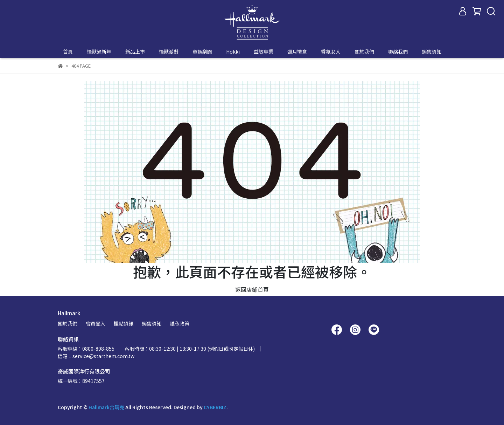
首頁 (68, 52)
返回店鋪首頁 (252, 289)
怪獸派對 (169, 52)
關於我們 (364, 52)
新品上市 (135, 52)
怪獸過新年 (99, 52)
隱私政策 (180, 323)
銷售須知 (432, 52)
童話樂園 (202, 52)
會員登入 (96, 323)
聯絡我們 (398, 52)
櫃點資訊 (124, 323)
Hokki (233, 52)
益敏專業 (264, 52)
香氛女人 (331, 52)
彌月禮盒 (297, 52)
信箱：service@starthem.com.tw (96, 356)
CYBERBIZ (215, 407)
